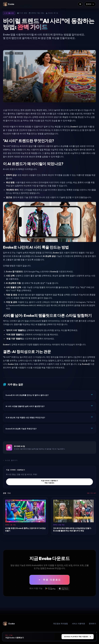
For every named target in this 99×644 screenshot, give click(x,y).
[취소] (97, 632)
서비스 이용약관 (78, 624)
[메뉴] (80, 4)
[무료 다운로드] (49, 580)
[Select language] (90, 4)
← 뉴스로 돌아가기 (10, 461)
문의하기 (92, 624)
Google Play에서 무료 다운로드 (78, 637)
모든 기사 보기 (92, 493)
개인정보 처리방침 (60, 624)
